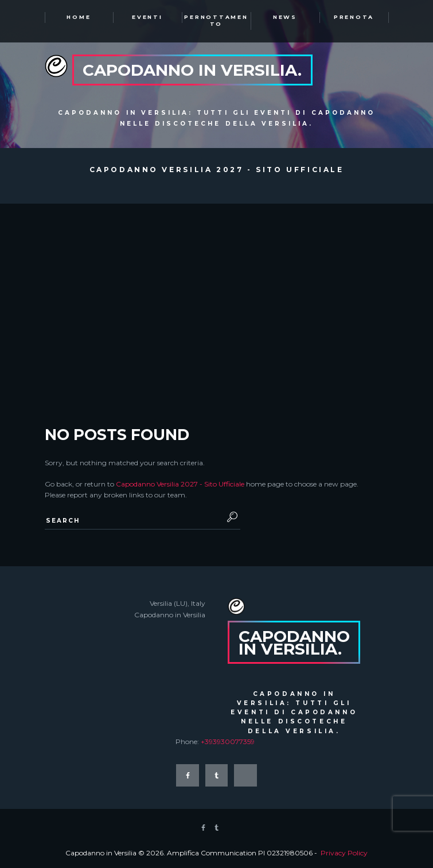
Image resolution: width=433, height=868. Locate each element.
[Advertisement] (216, 290)
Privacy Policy (344, 853)
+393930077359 (228, 742)
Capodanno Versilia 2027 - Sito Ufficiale (180, 484)
